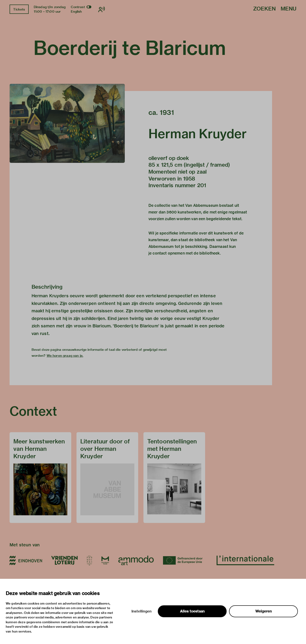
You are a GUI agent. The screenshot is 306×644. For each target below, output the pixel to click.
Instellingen (142, 611)
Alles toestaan (192, 611)
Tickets (19, 9)
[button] (67, 123)
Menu (289, 9)
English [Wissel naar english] (76, 11)
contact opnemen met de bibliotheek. (187, 253)
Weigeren (264, 611)
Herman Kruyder (198, 134)
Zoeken (264, 9)
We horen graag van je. (65, 356)
